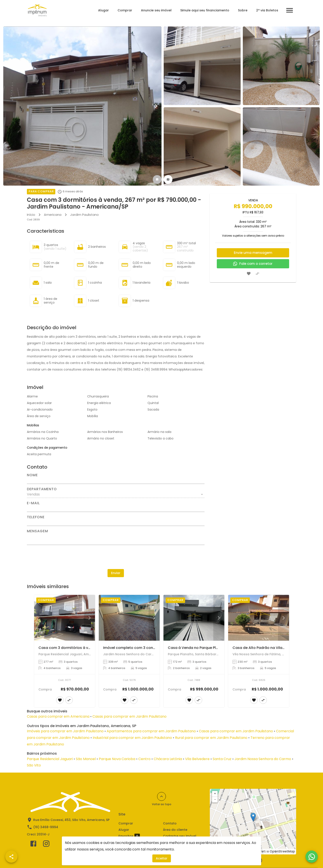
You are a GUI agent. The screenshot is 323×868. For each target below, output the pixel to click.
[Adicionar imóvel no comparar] (257, 274)
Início (31, 215)
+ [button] (215, 794)
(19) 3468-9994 (46, 827)
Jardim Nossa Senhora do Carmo (263, 759)
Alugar (103, 10)
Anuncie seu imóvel (156, 10)
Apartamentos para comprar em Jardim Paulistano (151, 731)
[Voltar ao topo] (161, 796)
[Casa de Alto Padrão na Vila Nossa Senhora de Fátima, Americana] (259, 618)
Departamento (42, 489)
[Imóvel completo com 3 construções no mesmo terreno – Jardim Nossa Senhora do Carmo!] (129, 618)
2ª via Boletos (267, 10)
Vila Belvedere (197, 759)
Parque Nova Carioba (117, 759)
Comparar (139, 843)
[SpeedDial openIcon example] (11, 857)
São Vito (34, 765)
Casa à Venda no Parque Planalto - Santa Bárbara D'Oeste (220, 648)
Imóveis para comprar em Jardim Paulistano (65, 731)
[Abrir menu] (289, 10)
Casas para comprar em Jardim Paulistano (129, 716)
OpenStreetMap (282, 851)
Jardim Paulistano (84, 215)
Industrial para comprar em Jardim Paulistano (132, 738)
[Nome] (116, 480)
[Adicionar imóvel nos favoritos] (249, 274)
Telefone (36, 517)
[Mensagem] (116, 539)
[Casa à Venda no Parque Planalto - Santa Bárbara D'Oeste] (194, 618)
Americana (53, 215)
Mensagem (37, 531)
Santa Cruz (222, 759)
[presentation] (116, 557)
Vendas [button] (33, 494)
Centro (144, 759)
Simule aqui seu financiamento (204, 10)
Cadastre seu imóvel (180, 836)
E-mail (33, 503)
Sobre (242, 10)
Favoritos (129, 836)
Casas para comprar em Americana (58, 716)
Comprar (124, 10)
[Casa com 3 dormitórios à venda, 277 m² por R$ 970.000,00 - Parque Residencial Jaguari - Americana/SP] (65, 618)
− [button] (215, 799)
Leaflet (259, 851)
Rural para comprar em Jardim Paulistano (211, 738)
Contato (170, 823)
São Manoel (86, 759)
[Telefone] (116, 522)
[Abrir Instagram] (46, 845)
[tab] (157, 179)
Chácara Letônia (168, 759)
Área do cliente (175, 830)
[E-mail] (116, 508)
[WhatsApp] (312, 857)
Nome (32, 475)
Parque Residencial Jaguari (50, 759)
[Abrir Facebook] (33, 845)
